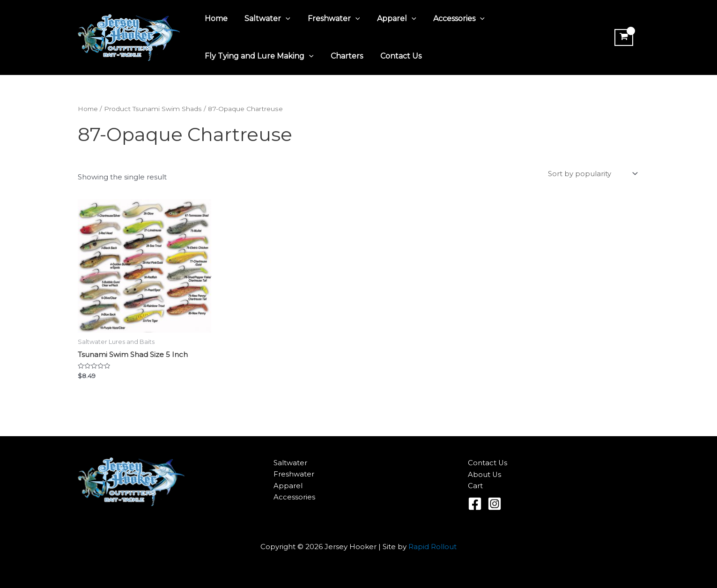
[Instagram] (495, 504)
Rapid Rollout (432, 547)
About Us (485, 474)
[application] (283, 19)
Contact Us (395, 56)
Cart (475, 486)
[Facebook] (475, 504)
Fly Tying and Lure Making (258, 56)
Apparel (389, 19)
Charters (344, 56)
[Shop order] (592, 174)
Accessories (449, 19)
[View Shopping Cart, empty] (623, 37)
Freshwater (328, 19)
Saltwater (265, 19)
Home (215, 19)
